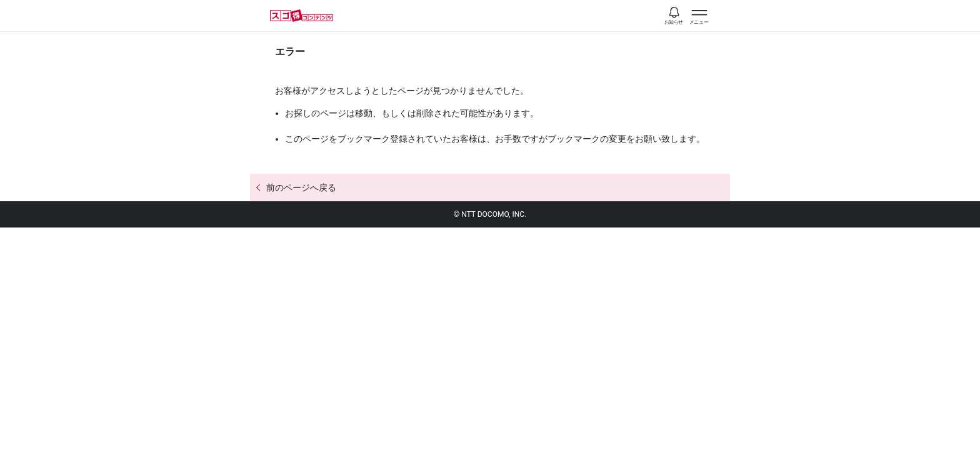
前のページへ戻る (301, 187)
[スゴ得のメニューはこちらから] (699, 17)
